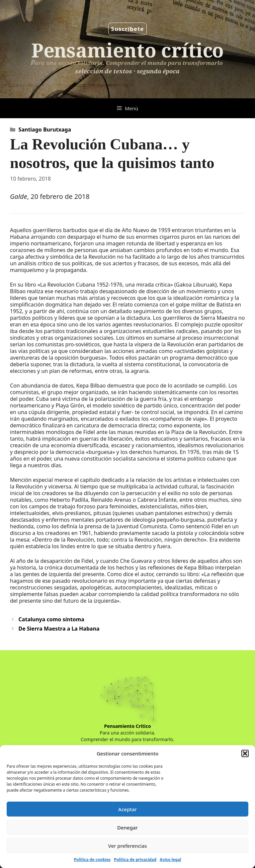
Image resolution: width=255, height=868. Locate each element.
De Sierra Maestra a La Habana (59, 629)
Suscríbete (128, 29)
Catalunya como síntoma (51, 619)
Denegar (127, 827)
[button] (245, 753)
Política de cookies (92, 860)
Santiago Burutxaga (45, 130)
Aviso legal (170, 860)
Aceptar (127, 809)
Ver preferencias (127, 846)
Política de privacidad (135, 860)
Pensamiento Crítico (128, 726)
